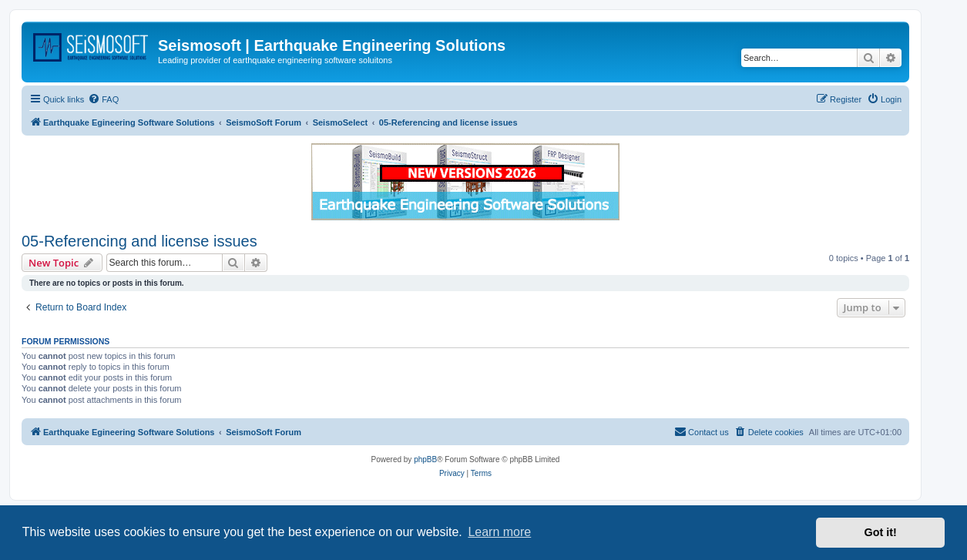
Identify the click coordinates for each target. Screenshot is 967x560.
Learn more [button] (499, 532)
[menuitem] (103, 99)
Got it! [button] (881, 532)
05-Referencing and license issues (139, 241)
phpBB (425, 459)
